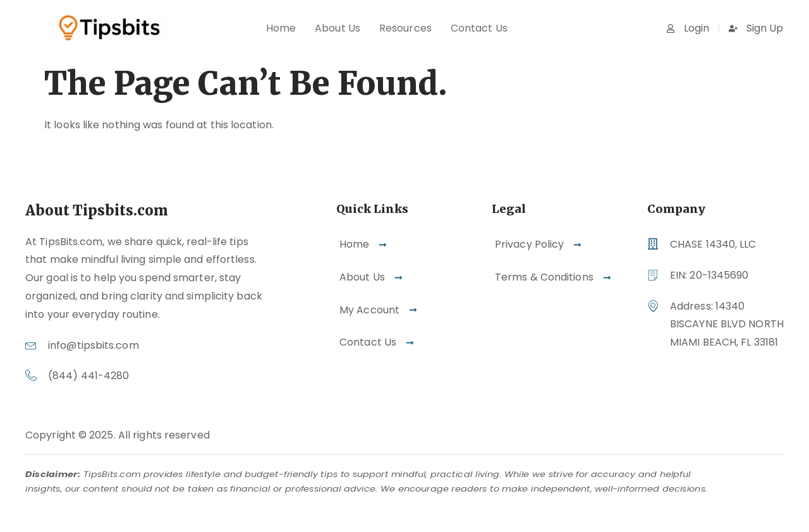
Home (281, 28)
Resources (405, 28)
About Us (338, 28)
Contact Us (479, 28)
